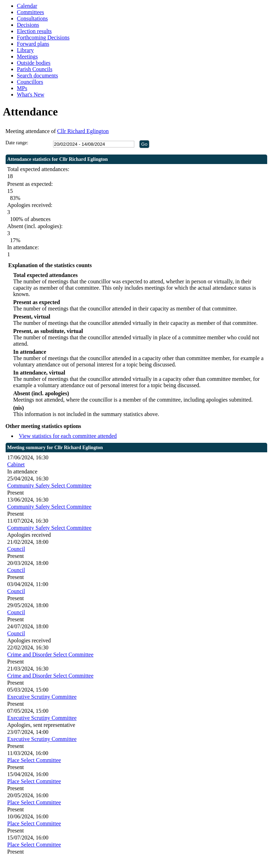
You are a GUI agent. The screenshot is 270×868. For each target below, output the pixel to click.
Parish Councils (35, 69)
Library (25, 50)
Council (16, 549)
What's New (31, 95)
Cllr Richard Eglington (83, 131)
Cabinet (16, 464)
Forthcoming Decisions (43, 37)
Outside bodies (34, 63)
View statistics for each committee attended (68, 436)
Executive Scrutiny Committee (42, 697)
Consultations (32, 18)
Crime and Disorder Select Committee (50, 655)
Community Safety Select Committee (50, 486)
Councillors (30, 82)
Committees (30, 12)
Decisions (28, 25)
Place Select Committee (34, 760)
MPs (22, 88)
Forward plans (33, 44)
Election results (34, 31)
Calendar (27, 6)
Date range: (17, 143)
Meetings (27, 56)
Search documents (37, 76)
